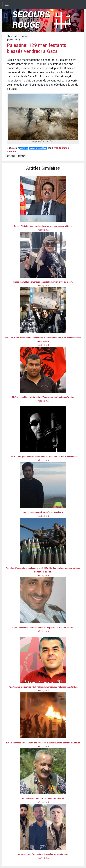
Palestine (12, 152)
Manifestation (61, 148)
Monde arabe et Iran (38, 148)
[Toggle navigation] (7, 4)
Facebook (13, 36)
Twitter (24, 36)
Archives (24, 148)
